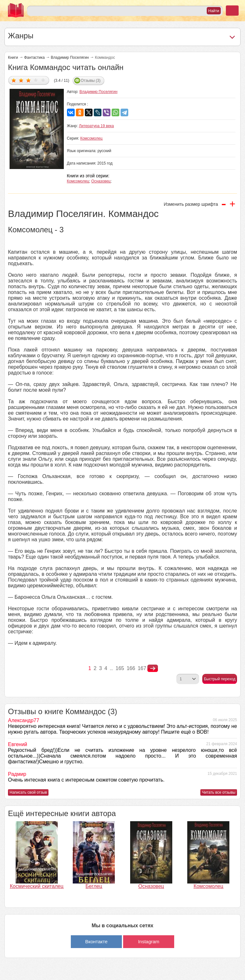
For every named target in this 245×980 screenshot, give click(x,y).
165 (120, 668)
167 (142, 668)
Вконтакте (96, 941)
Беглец (94, 886)
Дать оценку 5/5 (43, 80)
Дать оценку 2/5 (21, 80)
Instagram (149, 941)
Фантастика (34, 58)
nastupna (153, 668)
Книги (13, 58)
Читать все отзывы (219, 792)
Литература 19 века (96, 126)
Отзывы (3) (91, 81)
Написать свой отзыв (28, 792)
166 (131, 668)
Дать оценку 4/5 (36, 80)
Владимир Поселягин (70, 58)
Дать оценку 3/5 (29, 80)
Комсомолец (91, 138)
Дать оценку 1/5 (14, 80)
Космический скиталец (37, 886)
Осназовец (101, 181)
